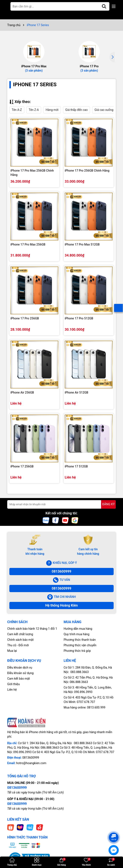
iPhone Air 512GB (77, 392)
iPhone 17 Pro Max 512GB (82, 244)
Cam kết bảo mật (19, 679)
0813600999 (62, 571)
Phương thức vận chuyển (80, 645)
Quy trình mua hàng (77, 634)
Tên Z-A (34, 110)
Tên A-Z (17, 110)
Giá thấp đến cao (77, 110)
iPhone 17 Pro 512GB (79, 318)
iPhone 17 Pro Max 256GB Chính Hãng (32, 173)
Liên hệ (12, 690)
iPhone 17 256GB (22, 466)
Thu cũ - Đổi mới (18, 645)
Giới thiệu (14, 684)
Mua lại (12, 651)
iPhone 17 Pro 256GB (25, 318)
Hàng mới (52, 110)
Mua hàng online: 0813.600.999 (84, 707)
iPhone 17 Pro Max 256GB (28, 244)
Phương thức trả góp (77, 651)
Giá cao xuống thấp (107, 110)
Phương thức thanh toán (80, 640)
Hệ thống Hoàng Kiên (62, 605)
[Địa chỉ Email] (62, 504)
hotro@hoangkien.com (31, 763)
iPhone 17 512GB (76, 466)
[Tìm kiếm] (104, 6)
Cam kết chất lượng (20, 634)
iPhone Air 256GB (22, 392)
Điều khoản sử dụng (20, 673)
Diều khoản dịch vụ (20, 668)
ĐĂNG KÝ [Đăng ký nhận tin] (108, 504)
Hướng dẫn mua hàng (78, 629)
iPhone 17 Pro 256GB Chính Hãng (87, 171)
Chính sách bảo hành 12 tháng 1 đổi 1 (32, 629)
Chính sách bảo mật (20, 640)
